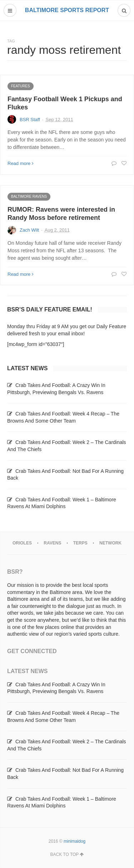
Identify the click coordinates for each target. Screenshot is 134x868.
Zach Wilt (29, 230)
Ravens (52, 543)
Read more (21, 163)
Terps (80, 543)
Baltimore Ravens (29, 197)
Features (21, 86)
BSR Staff (30, 120)
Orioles (22, 543)
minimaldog (75, 841)
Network (110, 543)
